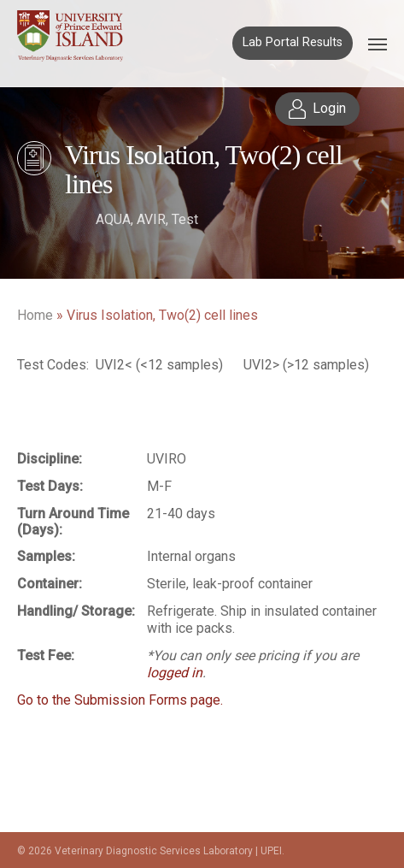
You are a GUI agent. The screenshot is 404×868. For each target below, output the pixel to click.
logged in (175, 673)
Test (185, 219)
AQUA (113, 219)
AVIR (151, 219)
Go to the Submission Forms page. (120, 700)
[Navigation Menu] (378, 44)
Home (35, 315)
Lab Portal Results (293, 42)
